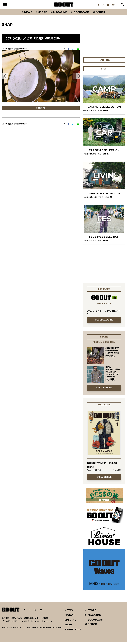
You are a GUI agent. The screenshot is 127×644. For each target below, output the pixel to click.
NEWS (69, 612)
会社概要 (5, 620)
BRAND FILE (73, 632)
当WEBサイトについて (31, 623)
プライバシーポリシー (11, 623)
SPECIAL (70, 622)
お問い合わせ (17, 620)
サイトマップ (47, 623)
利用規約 (44, 620)
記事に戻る (41, 110)
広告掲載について (31, 620)
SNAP (68, 627)
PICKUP (70, 617)
